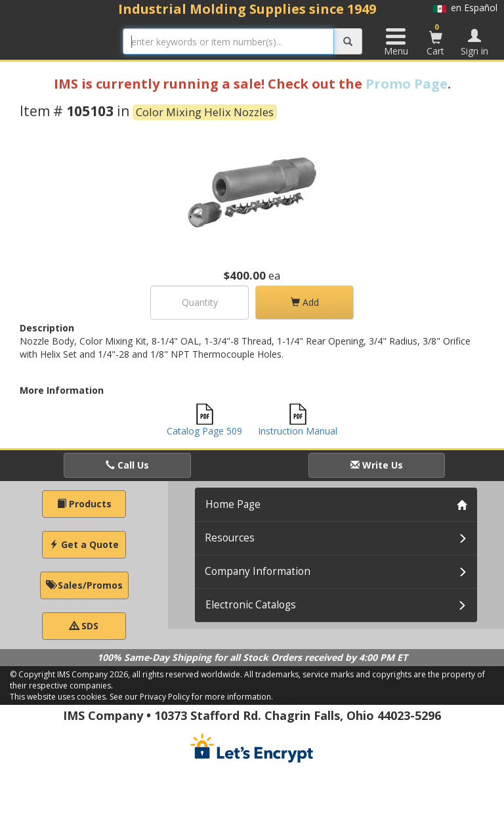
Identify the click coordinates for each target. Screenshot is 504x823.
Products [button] (84, 504)
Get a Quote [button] (84, 544)
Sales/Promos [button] (84, 585)
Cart (436, 39)
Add (305, 302)
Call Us (127, 465)
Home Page (233, 504)
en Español (465, 8)
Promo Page (407, 84)
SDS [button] (84, 626)
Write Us (377, 465)
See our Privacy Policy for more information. (191, 697)
